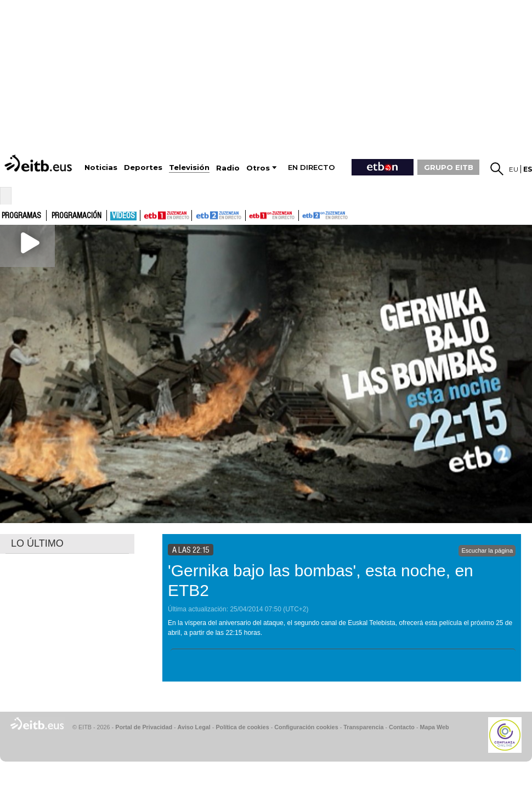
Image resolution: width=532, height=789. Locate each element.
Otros (258, 168)
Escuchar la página (487, 550)
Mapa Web (434, 727)
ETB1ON (251, 214)
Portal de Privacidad (144, 727)
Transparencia (363, 727)
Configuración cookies (306, 727)
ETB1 (166, 215)
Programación (77, 216)
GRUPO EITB (449, 167)
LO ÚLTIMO (37, 543)
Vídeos (123, 216)
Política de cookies (242, 727)
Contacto (402, 727)
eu (514, 169)
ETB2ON (304, 214)
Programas (21, 216)
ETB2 (219, 215)
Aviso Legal (194, 727)
